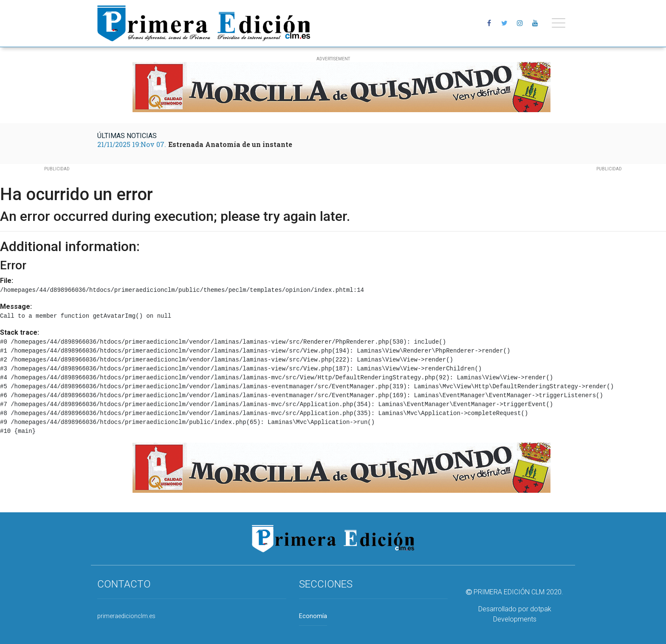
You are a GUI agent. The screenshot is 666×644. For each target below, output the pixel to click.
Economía (313, 616)
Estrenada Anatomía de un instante (230, 144)
